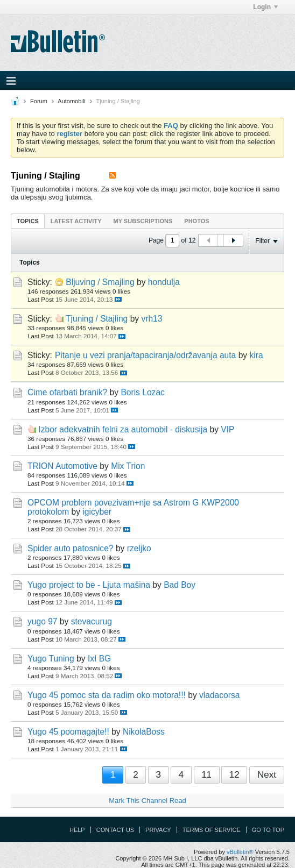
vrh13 (152, 319)
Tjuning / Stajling (97, 319)
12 (234, 775)
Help (77, 830)
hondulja (164, 282)
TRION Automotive (62, 466)
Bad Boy (180, 585)
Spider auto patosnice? (71, 548)
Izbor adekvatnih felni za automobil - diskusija (123, 429)
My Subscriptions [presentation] (143, 221)
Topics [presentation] (28, 221)
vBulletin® (240, 852)
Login (265, 7)
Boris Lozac (142, 392)
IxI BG (99, 659)
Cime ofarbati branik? (67, 392)
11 (206, 775)
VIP (227, 429)
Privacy (158, 830)
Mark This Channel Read (147, 801)
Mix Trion (128, 466)
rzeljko (139, 548)
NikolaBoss (144, 732)
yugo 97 (43, 621)
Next (267, 775)
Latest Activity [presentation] (76, 221)
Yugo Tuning (51, 659)
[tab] (28, 221)
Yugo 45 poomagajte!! (68, 732)
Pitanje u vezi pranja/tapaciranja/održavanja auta (145, 355)
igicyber (97, 512)
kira (256, 355)
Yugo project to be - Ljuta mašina (89, 585)
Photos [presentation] (196, 221)
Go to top (268, 830)
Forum (39, 101)
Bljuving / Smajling (100, 282)
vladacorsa (219, 695)
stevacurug (92, 621)
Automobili (71, 101)
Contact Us (115, 830)
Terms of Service (212, 830)
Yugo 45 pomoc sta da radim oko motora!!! (107, 695)
